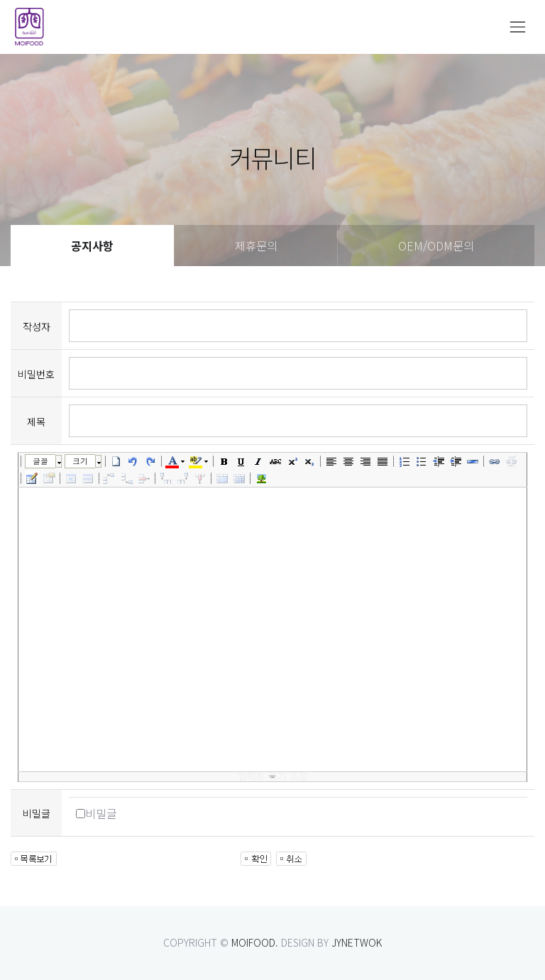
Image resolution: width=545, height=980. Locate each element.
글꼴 (40, 461)
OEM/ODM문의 (436, 246)
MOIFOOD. (255, 942)
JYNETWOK (357, 942)
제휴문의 (256, 246)
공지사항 (92, 246)
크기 (80, 461)
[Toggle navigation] (518, 27)
